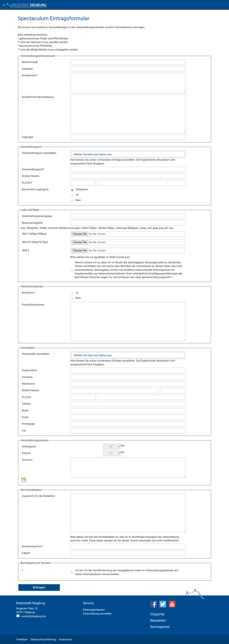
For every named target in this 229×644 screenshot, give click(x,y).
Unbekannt (82, 189)
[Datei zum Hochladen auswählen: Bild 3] (128, 251)
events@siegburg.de (34, 616)
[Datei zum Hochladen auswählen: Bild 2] (128, 242)
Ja (77, 195)
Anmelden (215, 5)
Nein (78, 200)
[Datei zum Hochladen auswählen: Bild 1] (128, 234)
